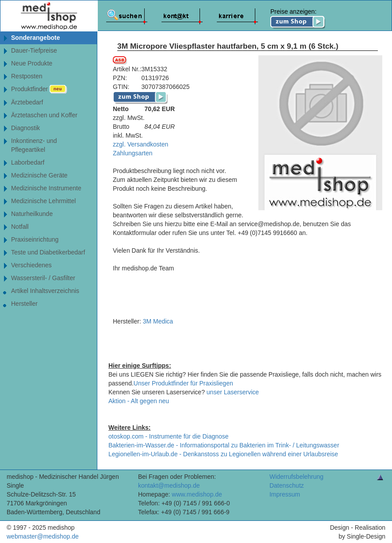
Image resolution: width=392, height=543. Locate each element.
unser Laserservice (233, 392)
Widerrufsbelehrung (296, 477)
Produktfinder (39, 89)
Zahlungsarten (133, 153)
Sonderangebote (35, 38)
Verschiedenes (31, 265)
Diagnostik (25, 128)
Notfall (20, 227)
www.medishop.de (197, 494)
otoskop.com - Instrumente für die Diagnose (169, 436)
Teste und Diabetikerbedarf (48, 252)
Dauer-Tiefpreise (34, 50)
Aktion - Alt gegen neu (139, 401)
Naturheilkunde (32, 214)
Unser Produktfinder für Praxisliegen (183, 383)
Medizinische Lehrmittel (43, 201)
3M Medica (158, 321)
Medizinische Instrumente (46, 188)
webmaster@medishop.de (43, 536)
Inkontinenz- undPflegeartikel (34, 145)
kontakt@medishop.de (169, 485)
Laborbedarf (28, 162)
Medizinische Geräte (39, 175)
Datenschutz (287, 485)
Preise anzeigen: (298, 19)
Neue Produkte (32, 63)
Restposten (27, 76)
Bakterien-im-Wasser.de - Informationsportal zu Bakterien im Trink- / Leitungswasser (224, 445)
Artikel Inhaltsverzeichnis (45, 291)
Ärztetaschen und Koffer (44, 115)
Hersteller (24, 304)
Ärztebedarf (27, 102)
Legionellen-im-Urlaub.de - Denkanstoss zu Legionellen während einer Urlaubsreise (223, 454)
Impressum (285, 494)
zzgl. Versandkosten (140, 144)
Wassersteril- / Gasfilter (43, 278)
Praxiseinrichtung (35, 239)
